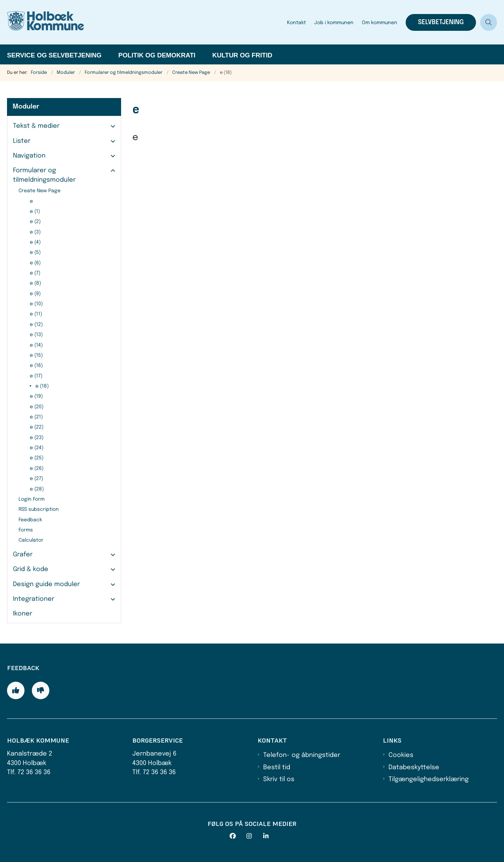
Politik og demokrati (157, 55)
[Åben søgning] (489, 22)
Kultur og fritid (242, 55)
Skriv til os (279, 779)
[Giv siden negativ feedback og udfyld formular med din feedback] (41, 690)
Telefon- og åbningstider (302, 755)
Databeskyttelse (414, 767)
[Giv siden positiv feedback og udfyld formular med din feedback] (16, 690)
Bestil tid (277, 767)
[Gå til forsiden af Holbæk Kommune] (145, 22)
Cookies (401, 755)
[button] (111, 126)
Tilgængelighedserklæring (429, 779)
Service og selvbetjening (54, 55)
